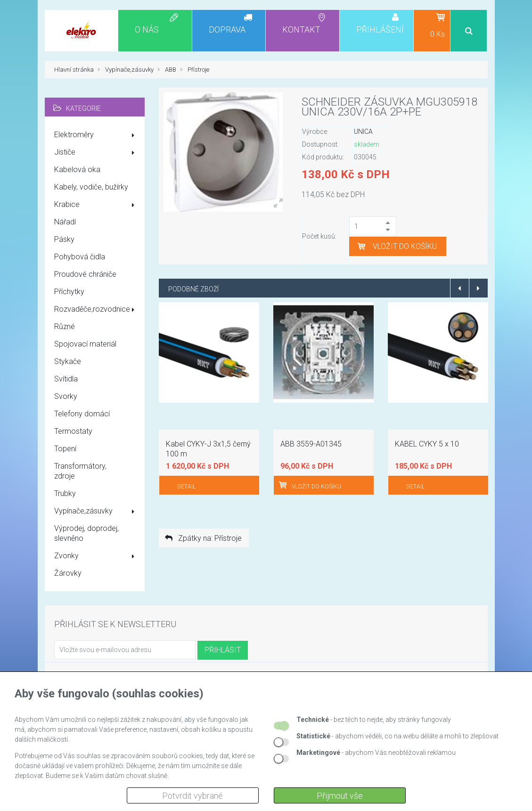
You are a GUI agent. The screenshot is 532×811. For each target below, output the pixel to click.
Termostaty (73, 431)
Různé (65, 327)
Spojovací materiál (85, 344)
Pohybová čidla (80, 257)
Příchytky (69, 292)
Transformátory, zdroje (80, 471)
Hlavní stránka (74, 70)
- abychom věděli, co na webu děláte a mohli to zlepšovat (397, 736)
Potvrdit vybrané (192, 796)
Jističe (96, 153)
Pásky (64, 239)
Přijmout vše (340, 796)
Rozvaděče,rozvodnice (96, 310)
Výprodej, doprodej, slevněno (86, 533)
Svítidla (66, 379)
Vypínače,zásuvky (96, 512)
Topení (65, 449)
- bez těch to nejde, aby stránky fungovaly (374, 720)
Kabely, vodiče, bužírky (91, 187)
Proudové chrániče (85, 274)
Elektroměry (96, 135)
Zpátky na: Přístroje (203, 538)
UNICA (363, 132)
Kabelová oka (77, 170)
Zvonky (96, 556)
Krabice (96, 205)
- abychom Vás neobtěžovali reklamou (376, 753)
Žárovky (68, 573)
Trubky (65, 493)
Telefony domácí (82, 414)
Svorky (66, 396)
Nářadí (65, 222)
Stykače (68, 361)
